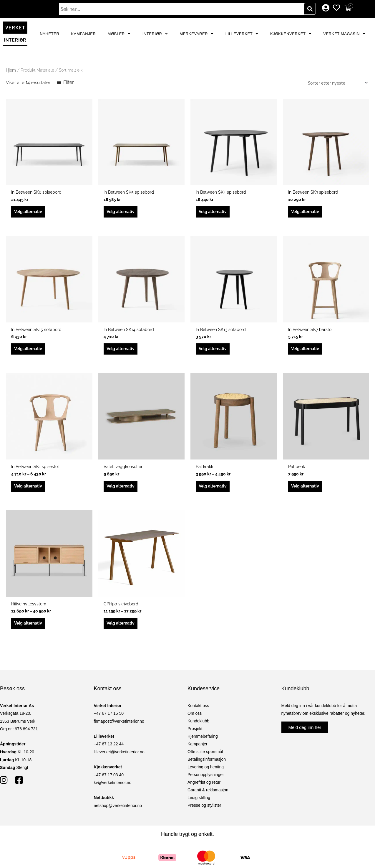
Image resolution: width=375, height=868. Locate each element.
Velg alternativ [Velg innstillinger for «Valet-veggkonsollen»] (122, 490)
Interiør (155, 34)
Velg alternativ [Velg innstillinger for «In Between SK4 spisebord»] (215, 213)
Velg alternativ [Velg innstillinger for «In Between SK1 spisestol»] (30, 490)
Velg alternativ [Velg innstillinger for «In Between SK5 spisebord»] (122, 213)
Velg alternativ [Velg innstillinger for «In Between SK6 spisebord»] (30, 213)
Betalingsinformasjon (207, 764)
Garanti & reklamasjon (208, 795)
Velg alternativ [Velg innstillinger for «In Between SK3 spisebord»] (307, 213)
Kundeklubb (198, 726)
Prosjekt (195, 734)
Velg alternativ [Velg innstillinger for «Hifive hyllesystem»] (30, 628)
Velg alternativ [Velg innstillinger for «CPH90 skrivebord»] (122, 628)
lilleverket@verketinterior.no (119, 757)
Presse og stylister (204, 810)
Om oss (195, 718)
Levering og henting (206, 772)
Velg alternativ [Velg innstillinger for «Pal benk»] (307, 490)
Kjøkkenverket (291, 34)
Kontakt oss (198, 711)
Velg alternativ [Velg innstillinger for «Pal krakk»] (215, 490)
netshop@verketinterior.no (118, 811)
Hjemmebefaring (203, 741)
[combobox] (181, 9)
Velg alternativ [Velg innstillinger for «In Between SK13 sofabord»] (215, 351)
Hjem (11, 70)
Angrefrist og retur (204, 787)
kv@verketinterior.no (113, 788)
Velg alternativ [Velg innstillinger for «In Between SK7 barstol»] (307, 351)
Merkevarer (197, 34)
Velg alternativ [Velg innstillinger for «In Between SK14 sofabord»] (122, 351)
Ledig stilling (199, 803)
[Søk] (310, 9)
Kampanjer (84, 34)
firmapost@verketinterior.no (119, 727)
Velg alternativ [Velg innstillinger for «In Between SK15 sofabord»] (30, 351)
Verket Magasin (344, 34)
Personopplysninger (206, 780)
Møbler (119, 34)
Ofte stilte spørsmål (205, 757)
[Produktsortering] (337, 83)
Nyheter (49, 34)
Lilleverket (242, 34)
